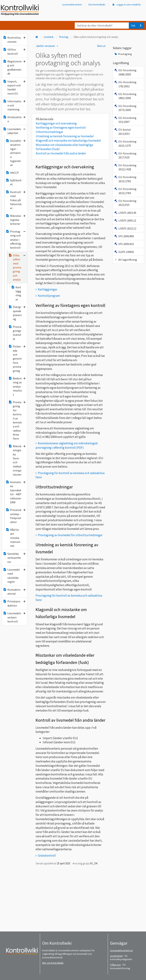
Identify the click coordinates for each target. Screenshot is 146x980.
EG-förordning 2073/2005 (125, 108)
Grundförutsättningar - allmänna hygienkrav (16, 153)
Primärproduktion (14, 603)
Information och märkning (14, 105)
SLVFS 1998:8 (124, 252)
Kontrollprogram (49, 296)
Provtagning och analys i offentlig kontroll (16, 240)
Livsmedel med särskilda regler (14, 576)
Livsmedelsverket (72, 5)
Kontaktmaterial (14, 592)
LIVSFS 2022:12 (125, 228)
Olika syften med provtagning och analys (17, 267)
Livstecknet (116, 956)
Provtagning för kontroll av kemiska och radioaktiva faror (17, 420)
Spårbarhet (14, 182)
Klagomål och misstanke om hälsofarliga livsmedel (68, 141)
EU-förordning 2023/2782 (125, 179)
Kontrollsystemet (14, 40)
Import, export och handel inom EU (14, 87)
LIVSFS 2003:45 (125, 213)
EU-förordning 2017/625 (125, 155)
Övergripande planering (17, 313)
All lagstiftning (126, 260)
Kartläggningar (16, 293)
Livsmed (49, 37)
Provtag (64, 37)
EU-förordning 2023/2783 (125, 191)
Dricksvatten (14, 119)
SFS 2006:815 (124, 244)
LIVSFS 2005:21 (125, 220)
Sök (133, 26)
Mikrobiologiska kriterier (16, 220)
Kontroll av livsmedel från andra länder (61, 153)
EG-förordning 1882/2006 (125, 96)
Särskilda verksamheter (14, 558)
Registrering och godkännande (14, 67)
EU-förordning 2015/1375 (125, 143)
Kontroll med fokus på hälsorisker (16, 200)
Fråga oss (115, 965)
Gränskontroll (47, 856)
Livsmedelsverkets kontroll (14, 617)
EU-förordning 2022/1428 (125, 167)
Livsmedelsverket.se (121, 950)
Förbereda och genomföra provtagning (17, 358)
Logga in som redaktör (126, 5)
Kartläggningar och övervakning (56, 123)
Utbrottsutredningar (49, 132)
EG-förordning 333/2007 (125, 120)
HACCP (12, 173)
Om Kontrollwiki (97, 5)
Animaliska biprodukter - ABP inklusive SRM (16, 492)
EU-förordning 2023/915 (125, 203)
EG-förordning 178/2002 (125, 84)
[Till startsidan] (37, 37)
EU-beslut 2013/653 (122, 132)
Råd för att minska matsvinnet (13, 538)
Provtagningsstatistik (15, 333)
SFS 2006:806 (124, 236)
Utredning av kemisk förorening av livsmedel (65, 136)
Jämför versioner (47, 46)
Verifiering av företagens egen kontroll (61, 128)
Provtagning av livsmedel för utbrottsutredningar (70, 535)
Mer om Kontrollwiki (53, 963)
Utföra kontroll (14, 51)
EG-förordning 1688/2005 (125, 72)
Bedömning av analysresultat (17, 386)
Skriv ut (101, 46)
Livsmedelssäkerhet (14, 131)
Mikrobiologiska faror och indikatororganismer (17, 460)
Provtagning (123, 54)
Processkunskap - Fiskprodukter (16, 516)
